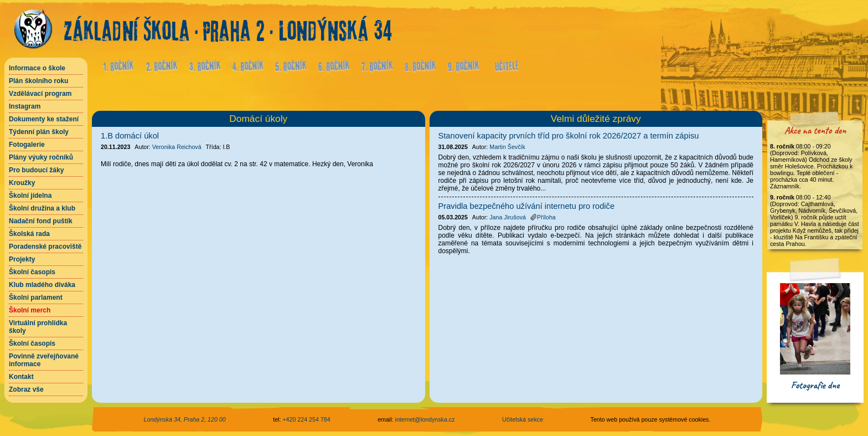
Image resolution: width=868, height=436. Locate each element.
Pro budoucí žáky (36, 170)
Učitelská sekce (523, 419)
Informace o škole (37, 68)
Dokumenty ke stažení (44, 119)
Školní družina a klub (42, 208)
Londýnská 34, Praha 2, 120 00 (185, 419)
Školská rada (29, 234)
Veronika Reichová (177, 147)
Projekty (22, 259)
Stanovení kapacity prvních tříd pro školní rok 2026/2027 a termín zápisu (569, 136)
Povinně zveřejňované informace (44, 360)
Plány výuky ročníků (41, 157)
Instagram (25, 106)
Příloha (543, 217)
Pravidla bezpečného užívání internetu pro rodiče (527, 206)
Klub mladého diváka (42, 285)
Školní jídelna (30, 196)
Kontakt (21, 377)
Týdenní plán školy (39, 132)
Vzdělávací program (40, 94)
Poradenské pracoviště (45, 247)
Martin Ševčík (507, 147)
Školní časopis (32, 272)
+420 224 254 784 (306, 419)
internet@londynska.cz (425, 419)
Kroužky (22, 183)
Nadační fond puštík (41, 221)
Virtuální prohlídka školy (38, 327)
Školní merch (30, 310)
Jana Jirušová (508, 217)
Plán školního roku (38, 81)
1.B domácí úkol (130, 136)
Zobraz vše (26, 389)
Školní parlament (36, 297)
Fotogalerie (27, 145)
